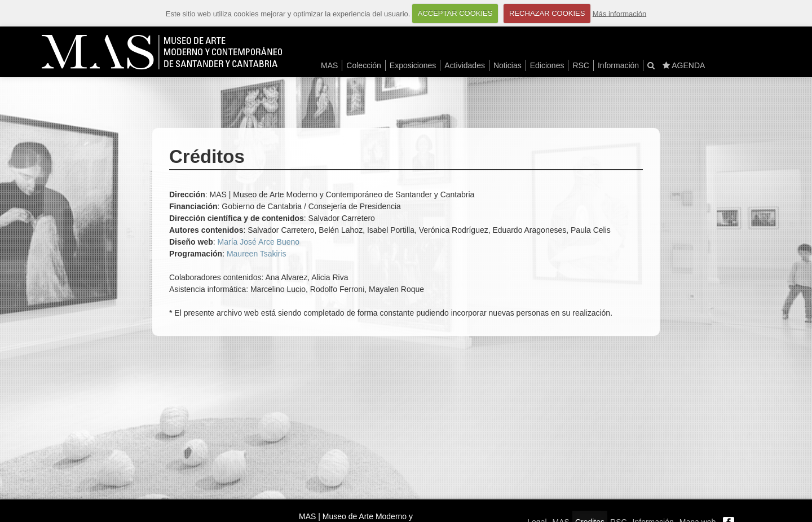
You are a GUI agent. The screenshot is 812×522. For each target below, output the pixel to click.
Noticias (507, 65)
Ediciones (547, 65)
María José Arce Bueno (259, 242)
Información (618, 65)
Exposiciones (413, 65)
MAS (329, 65)
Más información (619, 13)
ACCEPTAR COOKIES (455, 13)
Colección (363, 65)
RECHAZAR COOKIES (547, 13)
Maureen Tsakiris (257, 254)
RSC (581, 65)
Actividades (465, 65)
